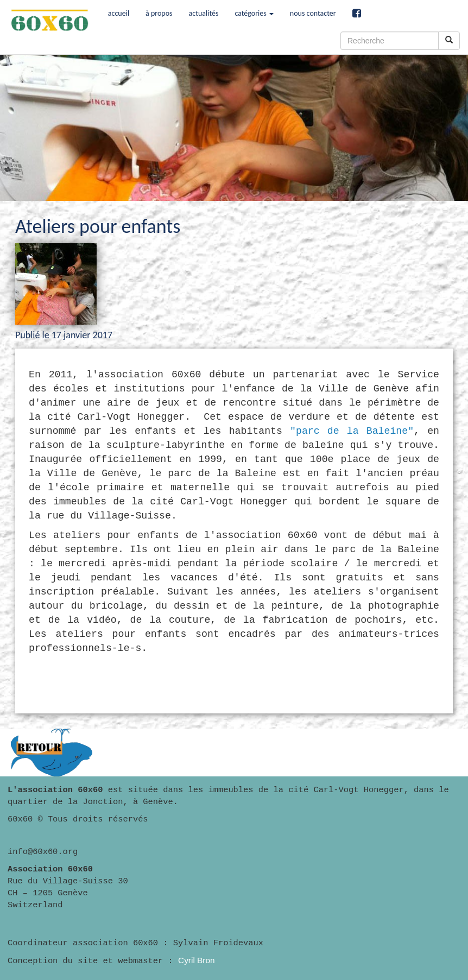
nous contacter (313, 13)
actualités (204, 13)
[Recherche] (390, 41)
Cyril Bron (197, 960)
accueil (119, 13)
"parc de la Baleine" (352, 431)
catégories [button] (254, 13)
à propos (159, 13)
